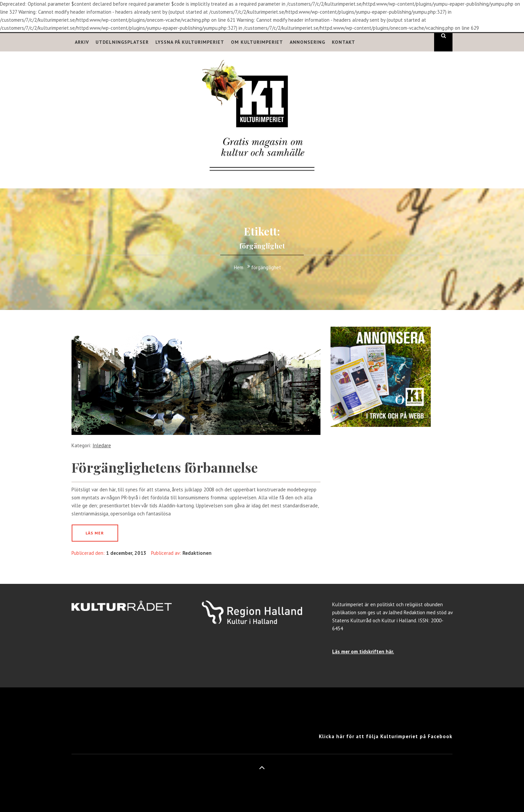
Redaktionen (197, 553)
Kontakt (344, 42)
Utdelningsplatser (122, 42)
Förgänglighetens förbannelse (165, 467)
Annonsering (307, 42)
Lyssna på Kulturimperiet (190, 42)
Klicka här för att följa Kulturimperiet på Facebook (386, 736)
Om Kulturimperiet (257, 42)
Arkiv (82, 42)
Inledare (102, 445)
